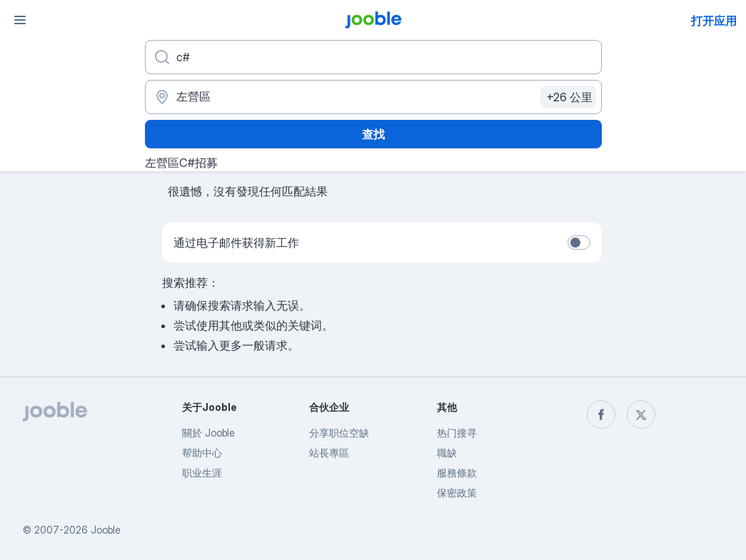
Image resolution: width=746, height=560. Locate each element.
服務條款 (457, 473)
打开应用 (714, 21)
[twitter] (641, 414)
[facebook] (601, 414)
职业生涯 (202, 473)
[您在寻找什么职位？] (373, 57)
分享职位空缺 (339, 433)
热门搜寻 (457, 433)
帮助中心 (202, 453)
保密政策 (457, 493)
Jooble (106, 530)
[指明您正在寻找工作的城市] (373, 97)
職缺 (447, 453)
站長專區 (329, 453)
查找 (373, 134)
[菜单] (20, 20)
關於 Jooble (208, 433)
